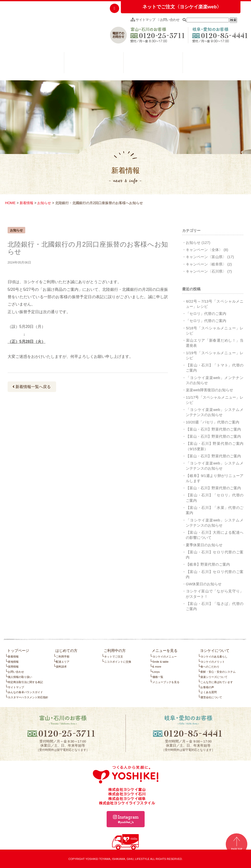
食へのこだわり (210, 667)
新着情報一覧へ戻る (32, 387)
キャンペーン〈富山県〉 (206, 257)
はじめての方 (34, 64)
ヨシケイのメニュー (165, 657)
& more (157, 667)
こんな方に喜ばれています (217, 682)
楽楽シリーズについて (214, 677)
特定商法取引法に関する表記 (25, 682)
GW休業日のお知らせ (204, 584)
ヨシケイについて (212, 64)
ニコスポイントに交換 (118, 662)
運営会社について (211, 697)
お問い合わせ (169, 20)
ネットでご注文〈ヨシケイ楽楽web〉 (182, 7)
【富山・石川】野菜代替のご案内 (213, 429)
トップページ (18, 651)
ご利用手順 (63, 657)
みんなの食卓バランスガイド (25, 692)
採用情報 (13, 667)
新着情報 (26, 203)
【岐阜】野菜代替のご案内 (208, 564)
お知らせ (44, 203)
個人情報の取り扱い (20, 677)
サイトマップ (143, 20)
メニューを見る (153, 64)
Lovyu (156, 672)
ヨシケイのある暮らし (214, 657)
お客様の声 (207, 687)
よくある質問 (209, 692)
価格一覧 (158, 677)
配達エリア (63, 662)
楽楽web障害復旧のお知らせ (209, 390)
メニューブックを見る (166, 682)
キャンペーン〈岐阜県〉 (206, 264)
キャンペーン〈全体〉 (204, 250)
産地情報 (13, 662)
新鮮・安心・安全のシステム (218, 672)
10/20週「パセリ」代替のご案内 (213, 422)
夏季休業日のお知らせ (204, 545)
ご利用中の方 (94, 64)
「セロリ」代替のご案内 (206, 314)
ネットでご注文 (114, 657)
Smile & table (161, 662)
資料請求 (61, 667)
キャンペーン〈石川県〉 (206, 271)
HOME (10, 203)
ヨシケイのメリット (213, 662)
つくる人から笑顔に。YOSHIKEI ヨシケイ (40, 26)
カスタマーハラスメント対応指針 (28, 697)
